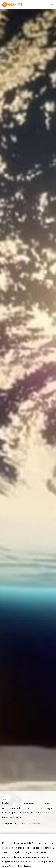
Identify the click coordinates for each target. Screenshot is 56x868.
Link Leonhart (35, 823)
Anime (6, 799)
